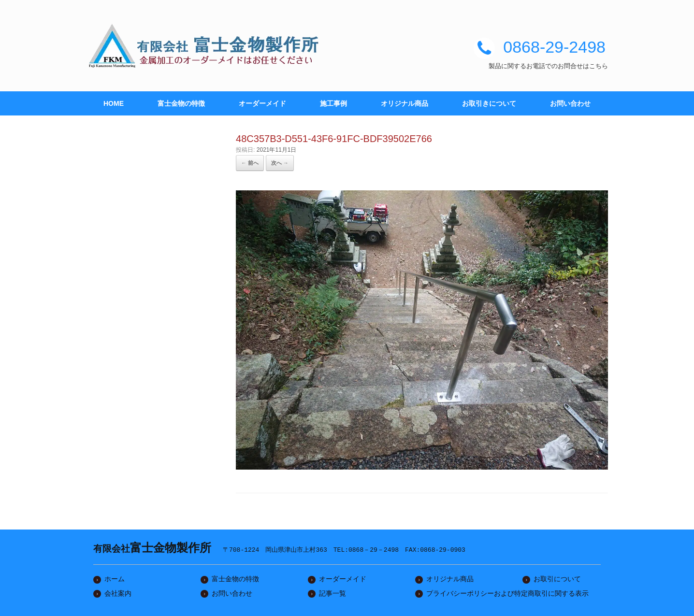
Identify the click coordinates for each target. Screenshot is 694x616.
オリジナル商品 (405, 103)
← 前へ (250, 163)
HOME (114, 103)
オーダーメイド (262, 103)
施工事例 (333, 103)
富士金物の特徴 (181, 103)
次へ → (280, 163)
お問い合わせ (570, 103)
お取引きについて (489, 103)
